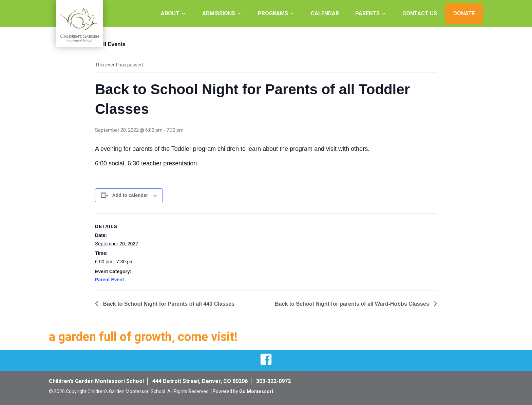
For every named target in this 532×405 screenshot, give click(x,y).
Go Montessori (256, 391)
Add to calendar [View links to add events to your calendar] (130, 195)
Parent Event (110, 280)
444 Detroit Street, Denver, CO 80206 (200, 381)
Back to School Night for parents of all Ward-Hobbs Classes (353, 304)
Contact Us (420, 13)
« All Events (110, 44)
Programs (273, 13)
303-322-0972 (273, 381)
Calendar (325, 13)
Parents (367, 13)
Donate (464, 13)
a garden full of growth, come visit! (143, 337)
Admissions (219, 13)
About (170, 13)
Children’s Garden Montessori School (96, 381)
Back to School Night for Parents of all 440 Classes (168, 304)
